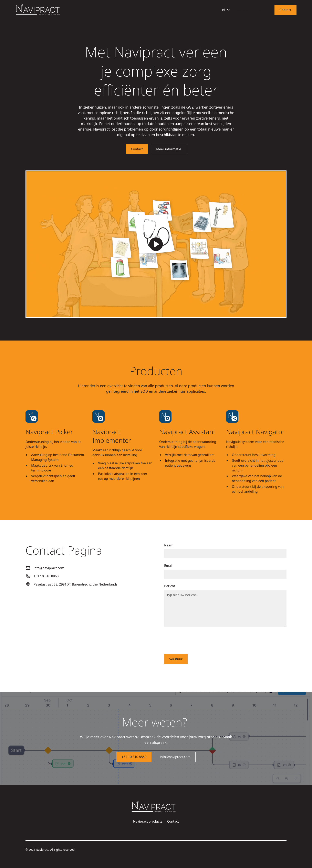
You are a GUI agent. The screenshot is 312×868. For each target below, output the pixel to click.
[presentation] (195, 639)
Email (168, 566)
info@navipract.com (175, 757)
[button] (226, 10)
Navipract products (148, 821)
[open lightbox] (156, 244)
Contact (285, 10)
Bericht (170, 586)
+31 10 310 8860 (134, 757)
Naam (169, 545)
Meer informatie (169, 149)
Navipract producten (252, 10)
